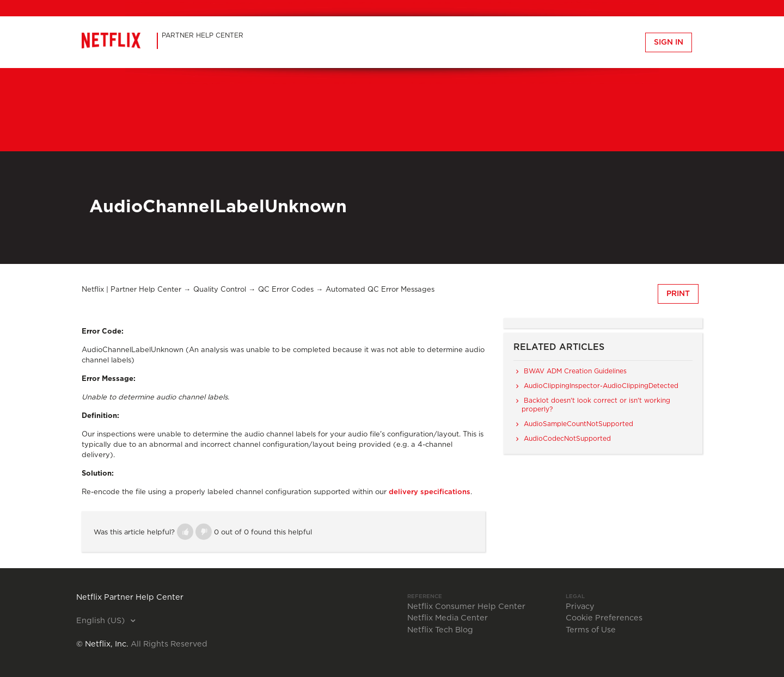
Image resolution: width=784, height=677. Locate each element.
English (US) (102, 621)
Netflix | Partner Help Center (131, 290)
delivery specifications (430, 492)
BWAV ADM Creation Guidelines (575, 371)
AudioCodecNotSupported (567, 439)
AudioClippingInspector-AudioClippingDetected (601, 386)
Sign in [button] (669, 42)
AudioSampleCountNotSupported (578, 424)
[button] (185, 532)
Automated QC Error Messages (380, 290)
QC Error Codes (286, 290)
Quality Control (220, 290)
